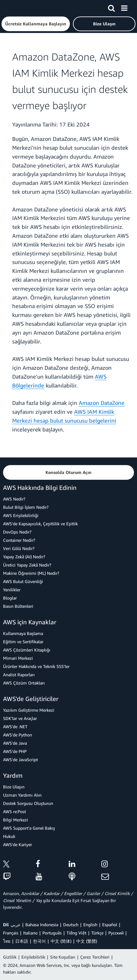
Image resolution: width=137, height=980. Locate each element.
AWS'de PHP (15, 751)
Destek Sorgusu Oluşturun (28, 803)
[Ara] (111, 7)
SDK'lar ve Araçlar (20, 718)
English (90, 925)
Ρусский (116, 933)
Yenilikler (12, 590)
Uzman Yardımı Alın (22, 795)
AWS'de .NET (15, 727)
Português (52, 933)
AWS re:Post (14, 811)
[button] (36, 24)
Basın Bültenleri (18, 606)
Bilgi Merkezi (16, 820)
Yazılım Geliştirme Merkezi (29, 710)
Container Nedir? (19, 540)
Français (11, 933)
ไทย (7, 941)
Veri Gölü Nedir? (19, 548)
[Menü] (124, 7)
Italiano (30, 933)
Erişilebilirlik (33, 957)
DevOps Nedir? (17, 532)
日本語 (22, 941)
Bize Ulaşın (14, 787)
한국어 (39, 941)
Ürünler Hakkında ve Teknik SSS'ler (36, 666)
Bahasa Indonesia (42, 925)
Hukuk (9, 836)
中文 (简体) (61, 941)
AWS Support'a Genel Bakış (29, 828)
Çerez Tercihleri (95, 957)
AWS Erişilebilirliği (21, 515)
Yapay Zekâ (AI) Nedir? (24, 557)
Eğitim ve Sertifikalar (23, 642)
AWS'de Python (18, 735)
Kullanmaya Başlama (23, 633)
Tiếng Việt (76, 933)
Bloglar (10, 598)
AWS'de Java (15, 743)
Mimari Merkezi (18, 658)
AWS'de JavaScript (20, 760)
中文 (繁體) (87, 941)
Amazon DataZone (102, 403)
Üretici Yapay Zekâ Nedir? (27, 565)
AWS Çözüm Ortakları (24, 683)
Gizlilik (10, 957)
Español (110, 925)
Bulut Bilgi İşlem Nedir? (26, 507)
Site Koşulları (63, 957)
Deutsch (71, 925)
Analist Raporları (19, 675)
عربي (16, 925)
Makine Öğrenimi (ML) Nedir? (31, 573)
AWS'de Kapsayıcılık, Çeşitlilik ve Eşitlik (40, 524)
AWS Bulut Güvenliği (23, 581)
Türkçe (97, 933)
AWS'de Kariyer (18, 844)
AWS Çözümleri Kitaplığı (27, 650)
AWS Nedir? (14, 499)
